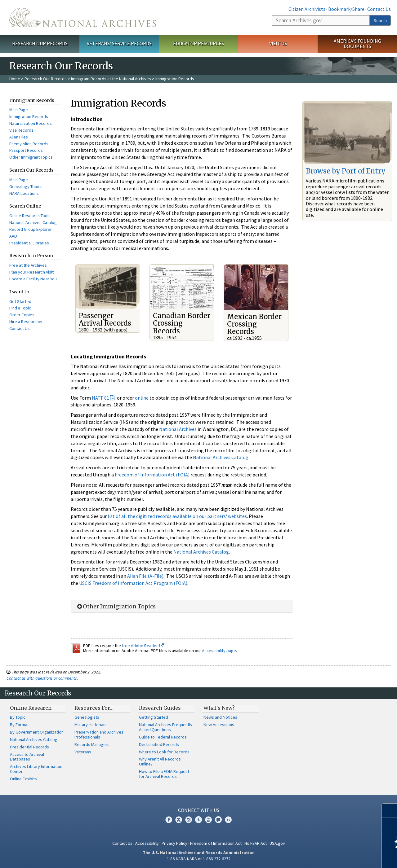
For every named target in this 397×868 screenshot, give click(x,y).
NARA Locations (24, 193)
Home (15, 79)
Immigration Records (29, 116)
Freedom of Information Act (216, 843)
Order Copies (22, 315)
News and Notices (220, 717)
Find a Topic (20, 308)
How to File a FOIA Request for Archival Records (164, 774)
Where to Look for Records (164, 752)
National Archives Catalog (33, 222)
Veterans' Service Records (119, 43)
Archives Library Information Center (36, 769)
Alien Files (19, 137)
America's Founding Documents (357, 44)
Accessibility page (219, 651)
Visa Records (21, 130)
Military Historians (91, 725)
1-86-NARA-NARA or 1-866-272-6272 (199, 859)
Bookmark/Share (346, 9)
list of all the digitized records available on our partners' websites (177, 516)
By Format (19, 725)
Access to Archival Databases (27, 757)
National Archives (178, 429)
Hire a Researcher (26, 322)
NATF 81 (100, 398)
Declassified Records (159, 744)
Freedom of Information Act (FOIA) (152, 475)
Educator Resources (198, 43)
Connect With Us (199, 810)
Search (380, 20)
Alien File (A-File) (145, 576)
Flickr (228, 820)
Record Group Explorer (31, 229)
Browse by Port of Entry (346, 171)
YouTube (208, 820)
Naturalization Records (31, 123)
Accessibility (147, 843)
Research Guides (160, 708)
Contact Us (379, 9)
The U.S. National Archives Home (83, 17)
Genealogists (87, 717)
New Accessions (219, 725)
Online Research (31, 708)
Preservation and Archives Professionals (99, 734)
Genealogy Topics (26, 186)
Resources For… (94, 708)
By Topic (18, 717)
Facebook (169, 820)
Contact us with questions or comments (42, 678)
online (142, 398)
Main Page (19, 110)
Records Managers (92, 744)
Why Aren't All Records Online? (160, 761)
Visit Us (278, 43)
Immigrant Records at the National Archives (111, 79)
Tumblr (198, 820)
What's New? (219, 708)
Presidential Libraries (29, 243)
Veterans (83, 752)
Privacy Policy (174, 843)
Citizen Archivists (307, 9)
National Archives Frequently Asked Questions (166, 727)
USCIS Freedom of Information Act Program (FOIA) (133, 583)
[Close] (390, 811)
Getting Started (154, 717)
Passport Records (26, 150)
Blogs (218, 820)
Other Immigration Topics (116, 607)
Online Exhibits (23, 779)
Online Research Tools (30, 216)
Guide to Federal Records (163, 737)
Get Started (20, 301)
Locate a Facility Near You (33, 279)
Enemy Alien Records (29, 144)
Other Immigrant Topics (31, 157)
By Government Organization (37, 732)
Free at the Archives (28, 265)
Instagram (189, 820)
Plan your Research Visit (31, 272)
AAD (13, 236)
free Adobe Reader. (143, 646)
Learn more (342, 857)
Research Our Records (40, 43)
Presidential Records (29, 747)
